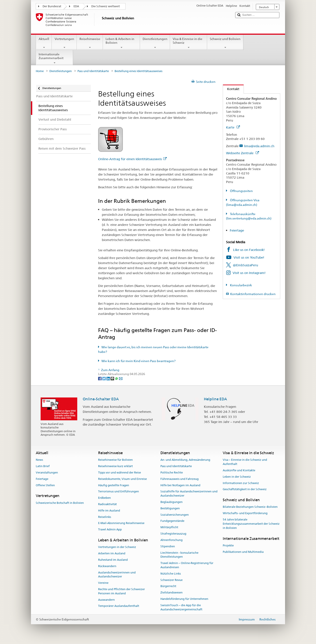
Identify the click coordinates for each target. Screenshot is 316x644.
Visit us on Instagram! (249, 273)
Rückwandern (107, 566)
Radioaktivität (107, 504)
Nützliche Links (171, 574)
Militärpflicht (169, 527)
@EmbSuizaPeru (245, 265)
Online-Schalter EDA (101, 399)
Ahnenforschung (171, 540)
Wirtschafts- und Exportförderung (245, 513)
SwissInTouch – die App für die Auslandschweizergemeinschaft (181, 607)
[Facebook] (100, 378)
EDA (76, 6)
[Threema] (113, 378)
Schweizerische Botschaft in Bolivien (60, 503)
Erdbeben (104, 498)
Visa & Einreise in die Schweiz (189, 43)
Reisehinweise (90, 43)
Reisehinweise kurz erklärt (115, 466)
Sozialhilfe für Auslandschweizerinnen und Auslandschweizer (189, 494)
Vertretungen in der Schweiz (117, 547)
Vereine (103, 583)
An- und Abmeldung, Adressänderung (185, 460)
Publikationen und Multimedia (243, 552)
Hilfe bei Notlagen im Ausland (180, 485)
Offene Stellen (45, 485)
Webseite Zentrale (242, 153)
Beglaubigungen (171, 502)
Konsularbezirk (241, 285)
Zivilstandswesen (171, 592)
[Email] (121, 378)
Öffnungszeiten (241, 191)
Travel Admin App (110, 530)
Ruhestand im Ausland (113, 560)
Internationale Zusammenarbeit (55, 58)
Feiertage (237, 230)
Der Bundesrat (52, 6)
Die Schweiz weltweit (106, 6)
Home (40, 71)
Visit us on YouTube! (249, 257)
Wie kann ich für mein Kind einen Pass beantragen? (138, 361)
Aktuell (44, 43)
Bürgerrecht (168, 586)
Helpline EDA (215, 399)
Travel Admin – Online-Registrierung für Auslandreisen (187, 565)
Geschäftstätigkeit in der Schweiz (245, 489)
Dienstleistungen (155, 43)
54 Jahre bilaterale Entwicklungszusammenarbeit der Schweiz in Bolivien (251, 524)
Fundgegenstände (172, 521)
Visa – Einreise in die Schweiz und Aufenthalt (245, 462)
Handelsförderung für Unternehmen (184, 599)
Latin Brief (43, 466)
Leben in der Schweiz (237, 477)
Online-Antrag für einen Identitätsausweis (132, 159)
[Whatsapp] (117, 378)
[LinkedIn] (109, 378)
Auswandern (106, 600)
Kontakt (231, 89)
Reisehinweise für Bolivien (115, 460)
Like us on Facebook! (249, 250)
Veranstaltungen (47, 473)
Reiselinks (105, 517)
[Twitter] (104, 378)
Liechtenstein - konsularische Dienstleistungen (179, 555)
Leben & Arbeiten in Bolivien (121, 43)
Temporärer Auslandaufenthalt (119, 606)
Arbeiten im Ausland (112, 553)
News (39, 460)
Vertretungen (64, 43)
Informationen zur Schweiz (241, 483)
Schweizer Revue (171, 580)
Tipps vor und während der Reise (119, 473)
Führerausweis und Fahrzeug (180, 479)
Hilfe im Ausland (109, 511)
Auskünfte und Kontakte (239, 470)
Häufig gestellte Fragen (114, 485)
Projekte (228, 545)
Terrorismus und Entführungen (118, 492)
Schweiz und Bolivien (225, 43)
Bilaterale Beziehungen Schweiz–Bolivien (250, 507)
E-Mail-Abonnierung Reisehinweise (121, 523)
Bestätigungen (170, 508)
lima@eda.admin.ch (259, 146)
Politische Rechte (172, 473)
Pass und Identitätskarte (93, 71)
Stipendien (168, 546)
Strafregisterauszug (173, 534)
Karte (233, 127)
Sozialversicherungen (175, 515)
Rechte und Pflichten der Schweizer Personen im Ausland (121, 591)
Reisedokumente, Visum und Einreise (122, 479)
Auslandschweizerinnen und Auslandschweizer (117, 575)
